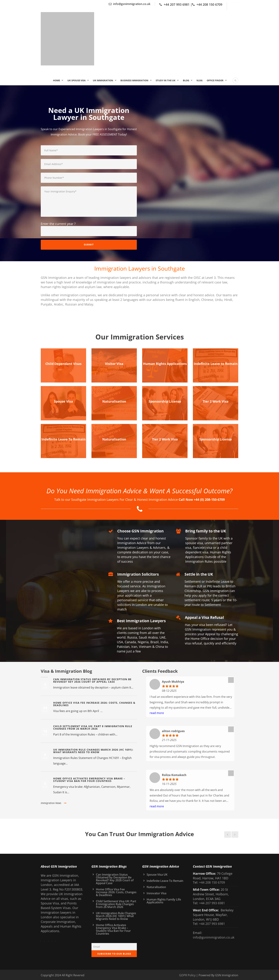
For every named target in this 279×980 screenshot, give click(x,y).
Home (56, 80)
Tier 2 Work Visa (216, 401)
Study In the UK (166, 80)
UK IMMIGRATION (103, 80)
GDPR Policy (187, 974)
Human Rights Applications (165, 363)
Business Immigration (134, 80)
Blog (186, 80)
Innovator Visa (156, 892)
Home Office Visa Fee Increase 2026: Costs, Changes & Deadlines (94, 703)
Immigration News (54, 802)
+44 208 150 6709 (209, 4)
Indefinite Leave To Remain (64, 438)
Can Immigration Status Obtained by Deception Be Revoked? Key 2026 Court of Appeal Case (92, 679)
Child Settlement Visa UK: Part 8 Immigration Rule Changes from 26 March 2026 (93, 726)
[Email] (114, 945)
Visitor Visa (114, 363)
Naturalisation (114, 401)
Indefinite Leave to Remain (216, 363)
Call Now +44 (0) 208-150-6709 (202, 498)
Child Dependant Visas (63, 363)
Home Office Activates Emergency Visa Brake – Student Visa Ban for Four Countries (89, 778)
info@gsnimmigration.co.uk (132, 4)
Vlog (199, 80)
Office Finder (215, 80)
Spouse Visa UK (157, 873)
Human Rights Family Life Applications (164, 900)
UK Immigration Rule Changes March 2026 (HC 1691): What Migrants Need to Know (93, 750)
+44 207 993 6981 (177, 4)
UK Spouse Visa (77, 80)
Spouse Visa (63, 401)
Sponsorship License (165, 401)
